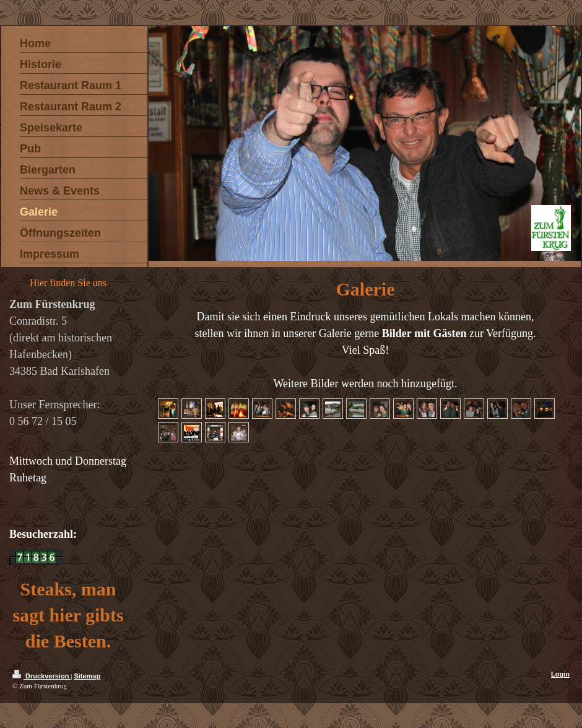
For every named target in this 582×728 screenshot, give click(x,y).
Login (560, 674)
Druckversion (41, 676)
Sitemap (87, 676)
